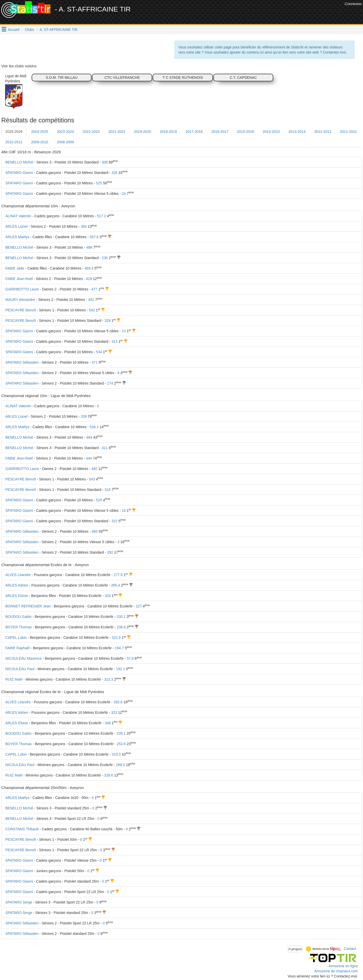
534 (99, 352)
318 (107, 490)
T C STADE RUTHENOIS (183, 78)
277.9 (118, 575)
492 (91, 300)
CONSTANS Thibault (22, 829)
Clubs (30, 30)
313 (114, 341)
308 (105, 162)
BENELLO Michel (19, 162)
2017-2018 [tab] (194, 132)
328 (107, 321)
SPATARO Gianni (19, 173)
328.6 (108, 775)
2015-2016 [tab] (246, 132)
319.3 (116, 754)
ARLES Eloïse (17, 596)
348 (108, 723)
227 (139, 606)
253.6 (121, 744)
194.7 (119, 648)
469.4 (89, 268)
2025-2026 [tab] (14, 132)
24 (124, 194)
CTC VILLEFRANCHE (122, 78)
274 (110, 383)
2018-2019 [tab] (168, 132)
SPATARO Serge (19, 902)
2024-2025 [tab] (40, 132)
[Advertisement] (251, 13)
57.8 (130, 658)
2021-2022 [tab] (117, 132)
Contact (350, 949)
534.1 (94, 427)
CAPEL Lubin (16, 638)
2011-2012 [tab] (348, 132)
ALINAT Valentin (18, 216)
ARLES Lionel (16, 226)
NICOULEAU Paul (20, 669)
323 (114, 712)
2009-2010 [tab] (40, 142)
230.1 (121, 617)
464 (89, 437)
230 (105, 258)
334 (108, 596)
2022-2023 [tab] (91, 132)
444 (89, 458)
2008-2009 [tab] (65, 142)
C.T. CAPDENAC (243, 78)
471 (94, 362)
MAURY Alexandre (20, 300)
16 (124, 511)
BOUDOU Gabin (18, 617)
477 (94, 289)
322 (114, 521)
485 (94, 531)
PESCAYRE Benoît (21, 310)
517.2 (102, 216)
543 (92, 479)
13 (124, 331)
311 (105, 448)
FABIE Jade (15, 268)
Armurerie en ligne (343, 966)
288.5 (120, 765)
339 (84, 416)
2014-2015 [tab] (271, 132)
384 (84, 226)
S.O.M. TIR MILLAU (62, 78)
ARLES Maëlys (17, 237)
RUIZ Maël (14, 679)
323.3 (108, 679)
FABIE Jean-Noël (19, 279)
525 (99, 183)
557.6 (94, 237)
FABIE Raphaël (18, 648)
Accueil (14, 30)
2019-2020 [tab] (143, 132)
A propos (295, 949)
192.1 (120, 669)
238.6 (121, 627)
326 (114, 173)
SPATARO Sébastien (22, 362)
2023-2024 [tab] (65, 132)
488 (89, 247)
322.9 (116, 638)
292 (110, 552)
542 (92, 310)
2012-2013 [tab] (323, 132)
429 (89, 279)
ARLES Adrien (17, 585)
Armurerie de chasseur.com (336, 971)
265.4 (116, 585)
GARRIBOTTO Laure (22, 289)
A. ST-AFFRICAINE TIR (58, 30)
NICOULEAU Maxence (23, 658)
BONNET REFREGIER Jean (28, 606)
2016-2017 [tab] (220, 132)
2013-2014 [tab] (297, 132)
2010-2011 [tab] (14, 142)
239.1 (121, 733)
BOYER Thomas (18, 627)
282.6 (118, 702)
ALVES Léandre (18, 575)
